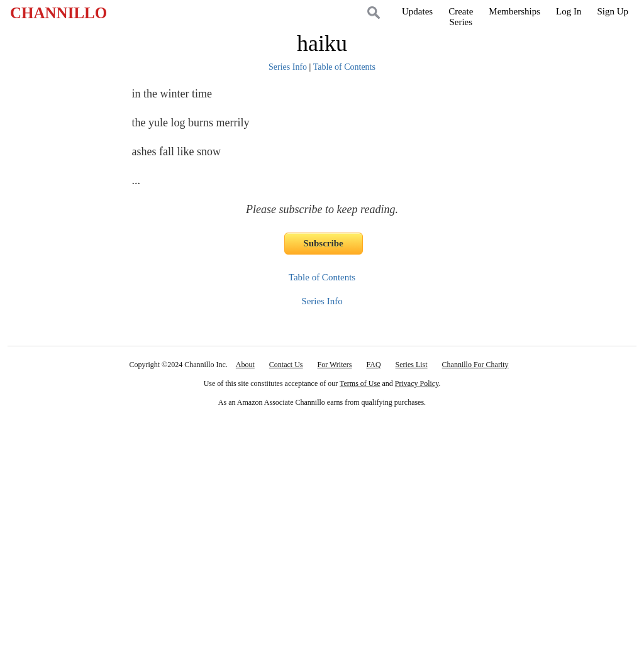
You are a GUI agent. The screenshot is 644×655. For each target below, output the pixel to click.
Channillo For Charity (475, 365)
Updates (417, 11)
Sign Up (613, 11)
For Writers (335, 365)
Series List (412, 365)
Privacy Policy (417, 383)
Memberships (514, 11)
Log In (569, 11)
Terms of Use (360, 383)
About (245, 365)
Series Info (288, 67)
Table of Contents (344, 67)
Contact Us (286, 365)
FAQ (373, 365)
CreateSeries (461, 17)
